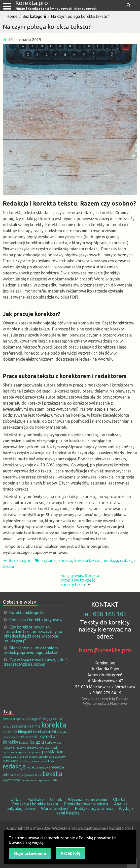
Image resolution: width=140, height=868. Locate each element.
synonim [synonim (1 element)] (29, 775)
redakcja (110, 560)
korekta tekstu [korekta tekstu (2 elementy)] (27, 737)
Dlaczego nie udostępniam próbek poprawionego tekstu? (31, 650)
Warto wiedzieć (55, 808)
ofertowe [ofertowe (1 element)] (32, 748)
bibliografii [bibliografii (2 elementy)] (34, 719)
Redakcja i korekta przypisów (36, 620)
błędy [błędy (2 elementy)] (48, 719)
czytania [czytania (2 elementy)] (25, 726)
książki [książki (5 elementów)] (37, 742)
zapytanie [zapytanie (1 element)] (43, 780)
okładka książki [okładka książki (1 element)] (49, 748)
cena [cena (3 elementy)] (58, 718)
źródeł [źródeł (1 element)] (54, 780)
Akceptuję (70, 853)
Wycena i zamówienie (87, 799)
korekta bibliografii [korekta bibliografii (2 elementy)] (17, 732)
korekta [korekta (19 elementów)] (54, 725)
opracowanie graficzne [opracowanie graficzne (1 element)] (17, 752)
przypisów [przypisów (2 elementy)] (58, 756)
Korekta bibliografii (27, 612)
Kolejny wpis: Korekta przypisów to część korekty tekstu (80, 580)
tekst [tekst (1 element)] (38, 775)
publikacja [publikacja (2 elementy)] (11, 761)
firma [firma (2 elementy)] (36, 726)
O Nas (16, 799)
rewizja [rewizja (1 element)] (18, 775)
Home (12, 16)
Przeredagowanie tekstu (86, 804)
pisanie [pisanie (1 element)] (37, 752)
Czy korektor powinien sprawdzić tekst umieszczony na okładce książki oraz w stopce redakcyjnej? (33, 634)
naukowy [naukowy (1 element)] (20, 748)
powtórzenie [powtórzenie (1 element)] (11, 757)
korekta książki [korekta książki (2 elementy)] (44, 732)
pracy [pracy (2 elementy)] (24, 756)
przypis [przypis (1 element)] (33, 757)
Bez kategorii (34, 16)
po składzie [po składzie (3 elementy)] (53, 752)
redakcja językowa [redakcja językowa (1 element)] (38, 767)
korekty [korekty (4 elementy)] (10, 742)
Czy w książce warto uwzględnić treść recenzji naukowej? (35, 662)
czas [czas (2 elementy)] (13, 726)
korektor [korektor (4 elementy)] (48, 736)
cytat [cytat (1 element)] (6, 727)
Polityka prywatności (94, 808)
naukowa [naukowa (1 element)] (8, 748)
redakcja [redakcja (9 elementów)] (14, 766)
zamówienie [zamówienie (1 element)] (29, 780)
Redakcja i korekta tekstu (35, 804)
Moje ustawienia (30, 853)
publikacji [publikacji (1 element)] (25, 761)
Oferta (119, 799)
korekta (65, 560)
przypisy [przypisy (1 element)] (43, 757)
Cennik (56, 799)
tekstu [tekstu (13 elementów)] (52, 774)
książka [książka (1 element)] (24, 743)
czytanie (49, 560)
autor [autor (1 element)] (6, 719)
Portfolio (36, 799)
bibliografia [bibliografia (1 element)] (17, 719)
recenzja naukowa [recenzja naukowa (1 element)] (43, 761)
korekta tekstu (87, 560)
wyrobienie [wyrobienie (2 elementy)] (11, 780)
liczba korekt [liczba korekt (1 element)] (53, 743)
